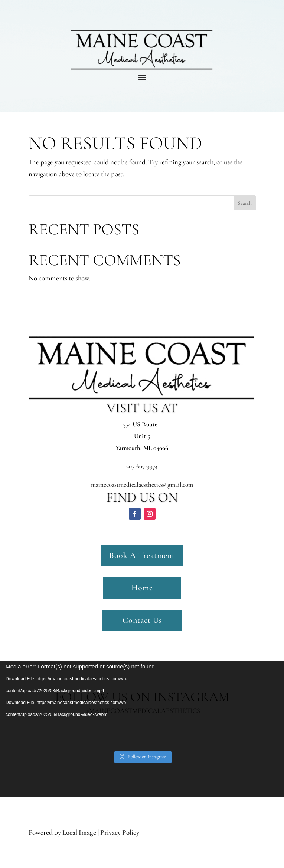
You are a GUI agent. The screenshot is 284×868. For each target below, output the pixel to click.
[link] (143, 757)
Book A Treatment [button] (142, 555)
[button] (135, 514)
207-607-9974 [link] (142, 466)
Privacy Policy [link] (120, 832)
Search (245, 203)
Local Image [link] (79, 832)
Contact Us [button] (142, 620)
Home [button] (142, 588)
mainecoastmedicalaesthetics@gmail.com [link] (142, 485)
